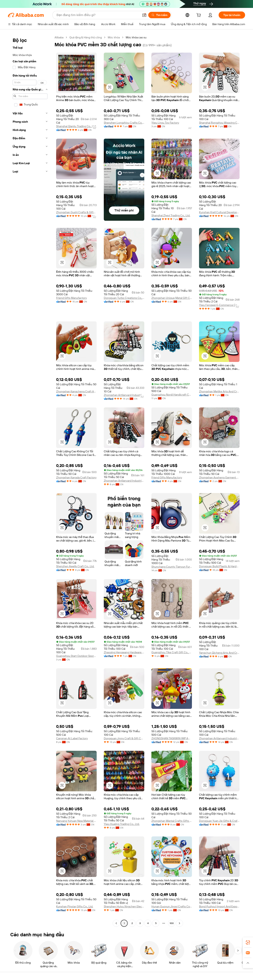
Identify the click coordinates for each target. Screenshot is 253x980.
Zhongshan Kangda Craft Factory (76, 477)
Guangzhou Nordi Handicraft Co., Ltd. (172, 395)
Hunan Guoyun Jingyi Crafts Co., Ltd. (172, 906)
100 (172, 923)
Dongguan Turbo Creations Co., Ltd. (124, 298)
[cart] (199, 16)
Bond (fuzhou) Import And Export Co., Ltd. (219, 906)
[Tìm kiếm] (159, 15)
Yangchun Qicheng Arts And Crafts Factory (219, 653)
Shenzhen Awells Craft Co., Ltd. (75, 566)
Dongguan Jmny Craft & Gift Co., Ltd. (124, 738)
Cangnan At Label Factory (72, 738)
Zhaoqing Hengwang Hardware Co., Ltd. (124, 652)
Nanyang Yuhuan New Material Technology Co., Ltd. (76, 821)
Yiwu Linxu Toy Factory (165, 123)
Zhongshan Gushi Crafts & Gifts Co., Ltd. (76, 212)
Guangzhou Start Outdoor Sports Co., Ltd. (76, 656)
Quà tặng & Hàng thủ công (86, 37)
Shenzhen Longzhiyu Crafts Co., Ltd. (124, 123)
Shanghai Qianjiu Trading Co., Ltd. (76, 126)
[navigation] (30, 481)
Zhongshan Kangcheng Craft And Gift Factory (76, 391)
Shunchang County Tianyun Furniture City (172, 567)
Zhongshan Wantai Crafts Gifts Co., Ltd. (172, 821)
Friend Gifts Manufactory (71, 298)
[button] (144, 15)
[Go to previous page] (116, 923)
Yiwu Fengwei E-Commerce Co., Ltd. (219, 305)
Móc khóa (114, 37)
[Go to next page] (179, 923)
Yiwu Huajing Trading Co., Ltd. (122, 824)
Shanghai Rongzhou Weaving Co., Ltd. (219, 123)
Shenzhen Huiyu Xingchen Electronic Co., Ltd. (124, 906)
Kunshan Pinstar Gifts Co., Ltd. (75, 906)
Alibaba (59, 37)
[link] (248, 942)
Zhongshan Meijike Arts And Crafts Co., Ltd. (219, 391)
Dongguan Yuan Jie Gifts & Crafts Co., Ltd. (219, 821)
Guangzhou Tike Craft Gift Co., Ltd (172, 652)
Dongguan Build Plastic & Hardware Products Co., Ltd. (219, 566)
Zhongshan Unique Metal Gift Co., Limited (172, 298)
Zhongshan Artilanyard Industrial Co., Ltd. (124, 395)
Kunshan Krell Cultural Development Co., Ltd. (219, 212)
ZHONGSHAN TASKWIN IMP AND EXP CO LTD (172, 738)
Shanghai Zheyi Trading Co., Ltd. (171, 215)
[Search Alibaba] (98, 15)
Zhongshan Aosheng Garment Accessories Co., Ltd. (219, 477)
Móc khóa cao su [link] (136, 37)
